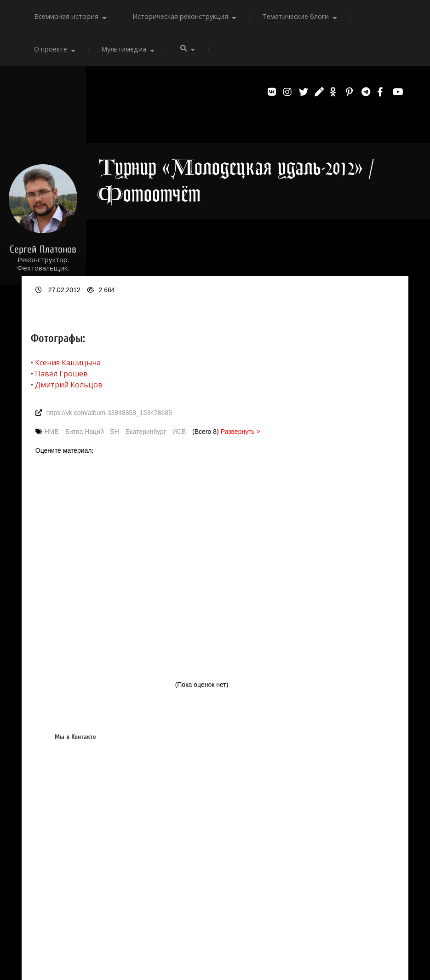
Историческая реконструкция (180, 16)
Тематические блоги (295, 16)
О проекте (51, 49)
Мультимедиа (124, 49)
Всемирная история (66, 16)
